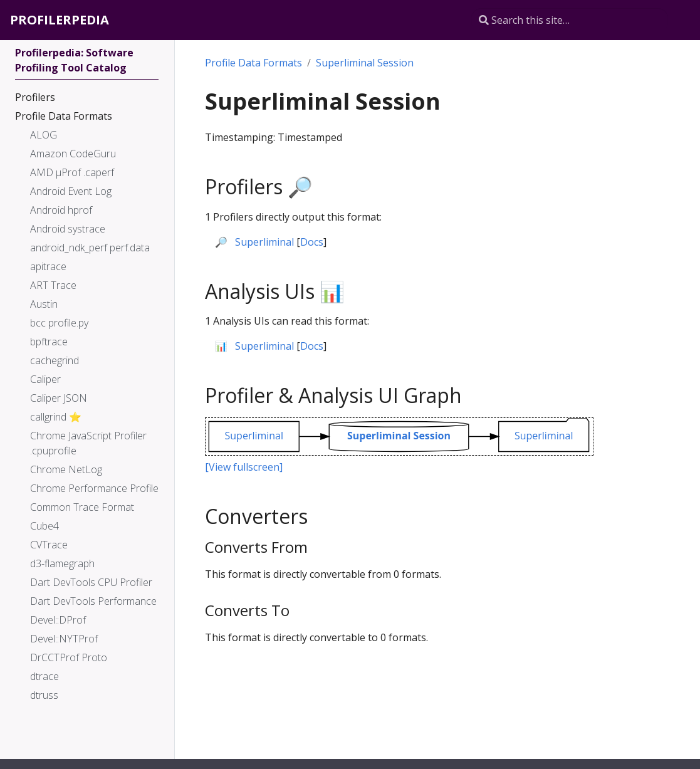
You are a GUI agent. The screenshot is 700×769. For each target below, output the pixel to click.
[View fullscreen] (244, 467)
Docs (312, 242)
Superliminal (264, 242)
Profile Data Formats (253, 63)
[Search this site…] (570, 20)
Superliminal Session (365, 63)
